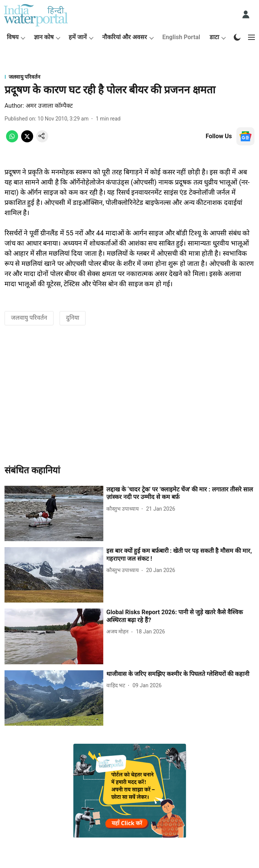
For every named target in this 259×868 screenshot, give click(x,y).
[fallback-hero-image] (54, 513)
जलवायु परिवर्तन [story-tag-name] (29, 318)
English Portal (181, 37)
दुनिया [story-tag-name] (73, 318)
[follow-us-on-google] (245, 136)
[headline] (180, 494)
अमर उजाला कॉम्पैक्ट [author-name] (49, 106)
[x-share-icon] (27, 140)
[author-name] (124, 509)
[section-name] (129, 77)
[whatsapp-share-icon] (12, 140)
